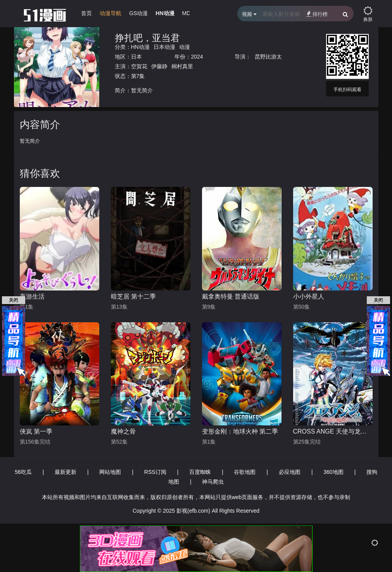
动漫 (185, 47)
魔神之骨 (123, 431)
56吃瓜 (23, 472)
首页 (86, 13)
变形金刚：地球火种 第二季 (240, 431)
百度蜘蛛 (200, 472)
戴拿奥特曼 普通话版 (231, 296)
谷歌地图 (245, 472)
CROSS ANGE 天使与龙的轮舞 (333, 431)
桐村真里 (182, 66)
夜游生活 (32, 296)
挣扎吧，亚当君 (147, 38)
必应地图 (290, 472)
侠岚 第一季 (36, 431)
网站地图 (110, 472)
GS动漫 (138, 13)
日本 (136, 57)
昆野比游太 (268, 57)
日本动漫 (164, 47)
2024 (197, 57)
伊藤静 (159, 66)
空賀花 (139, 66)
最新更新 (66, 472)
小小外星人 (309, 296)
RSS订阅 (155, 472)
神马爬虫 (213, 482)
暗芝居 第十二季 (133, 296)
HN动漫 (165, 13)
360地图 (333, 472)
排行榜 (317, 14)
